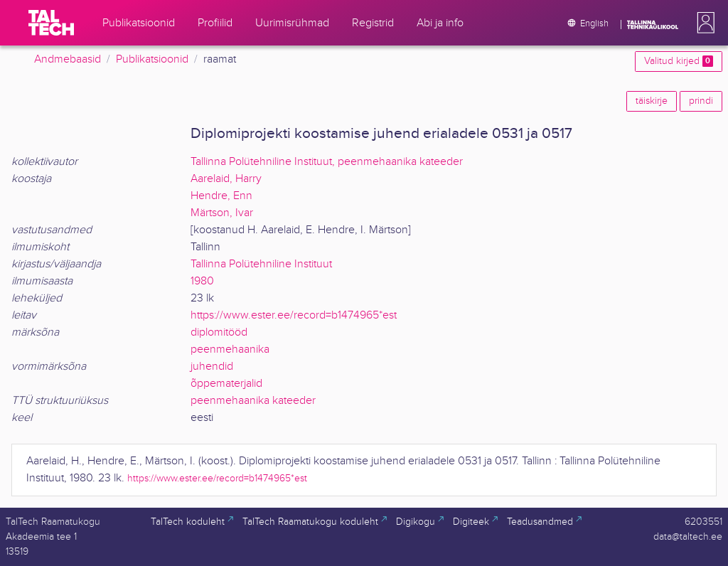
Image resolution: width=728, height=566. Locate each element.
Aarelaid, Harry (226, 179)
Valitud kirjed (679, 61)
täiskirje (652, 101)
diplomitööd (219, 332)
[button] (703, 23)
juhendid (212, 367)
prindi (701, 101)
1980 (202, 281)
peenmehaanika (230, 349)
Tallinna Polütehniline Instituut (261, 264)
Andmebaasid (68, 59)
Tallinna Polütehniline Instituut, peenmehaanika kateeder (327, 162)
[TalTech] (51, 23)
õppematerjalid (226, 384)
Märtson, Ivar (222, 213)
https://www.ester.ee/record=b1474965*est (294, 315)
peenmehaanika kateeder (253, 401)
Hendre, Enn (221, 196)
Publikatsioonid (152, 59)
